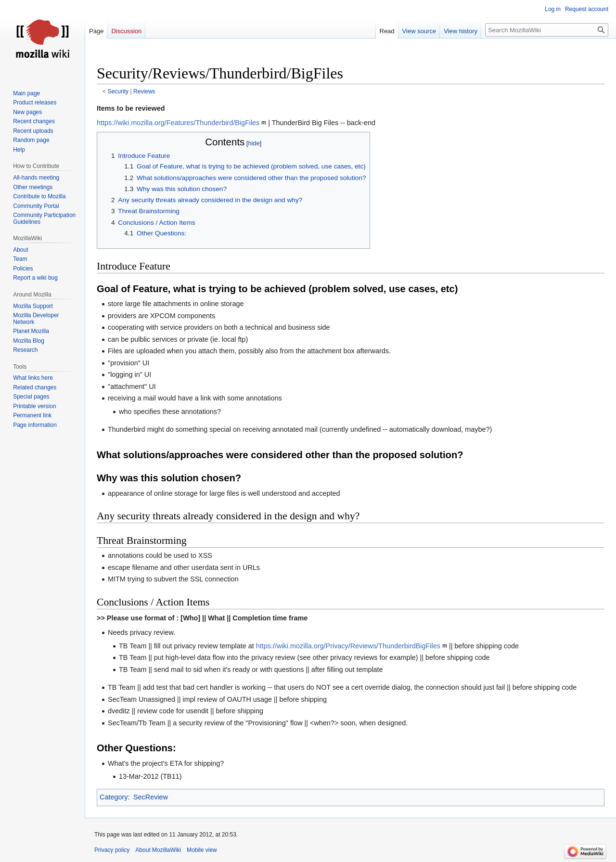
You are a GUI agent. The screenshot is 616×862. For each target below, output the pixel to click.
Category (114, 797)
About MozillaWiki (158, 850)
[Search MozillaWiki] (547, 30)
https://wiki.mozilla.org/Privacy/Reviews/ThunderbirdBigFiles (348, 646)
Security (118, 91)
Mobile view (202, 850)
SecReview (151, 797)
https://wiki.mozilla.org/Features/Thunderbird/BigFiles (178, 123)
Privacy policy (112, 850)
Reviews (144, 91)
